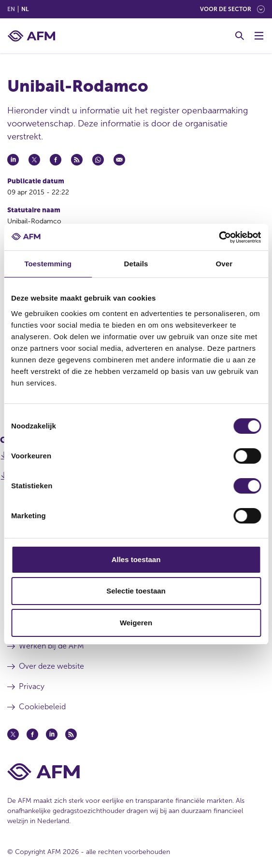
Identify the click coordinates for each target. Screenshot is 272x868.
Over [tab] (224, 264)
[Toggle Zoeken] (240, 36)
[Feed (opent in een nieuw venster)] (71, 734)
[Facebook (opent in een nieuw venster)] (32, 734)
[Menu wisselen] (259, 36)
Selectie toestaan (136, 591)
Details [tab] (136, 264)
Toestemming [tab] (48, 264)
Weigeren (136, 623)
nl (25, 9)
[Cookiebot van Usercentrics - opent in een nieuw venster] (219, 237)
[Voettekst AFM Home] (136, 772)
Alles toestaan (136, 559)
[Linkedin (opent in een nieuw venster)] (52, 734)
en (11, 9)
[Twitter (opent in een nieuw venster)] (13, 734)
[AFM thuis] (31, 36)
